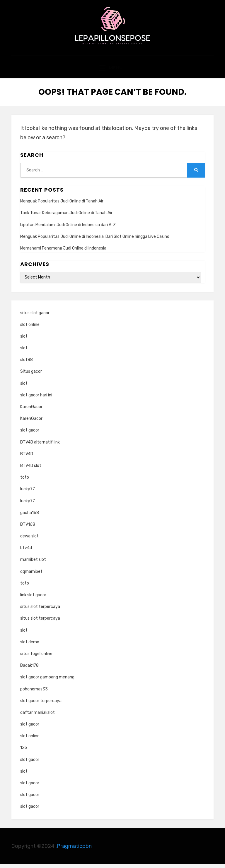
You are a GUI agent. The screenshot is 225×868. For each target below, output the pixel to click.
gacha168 (30, 516)
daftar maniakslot (37, 717)
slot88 (27, 364)
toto (25, 481)
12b (24, 752)
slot (24, 340)
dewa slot (29, 540)
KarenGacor (31, 411)
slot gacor (30, 434)
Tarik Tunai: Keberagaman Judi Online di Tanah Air (66, 217)
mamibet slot (33, 564)
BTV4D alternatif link (40, 446)
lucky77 (28, 493)
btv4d (26, 552)
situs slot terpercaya (40, 611)
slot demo (30, 646)
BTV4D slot (31, 470)
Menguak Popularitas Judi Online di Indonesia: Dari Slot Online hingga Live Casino (95, 241)
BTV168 (28, 528)
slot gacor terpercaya (41, 705)
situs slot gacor (35, 317)
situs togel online (36, 658)
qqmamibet (31, 575)
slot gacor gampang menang (47, 681)
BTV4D (27, 458)
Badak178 (29, 670)
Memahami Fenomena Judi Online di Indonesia (63, 252)
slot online (30, 328)
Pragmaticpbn (74, 850)
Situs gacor (31, 375)
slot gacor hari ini (36, 399)
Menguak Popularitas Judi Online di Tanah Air (62, 205)
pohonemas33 (34, 693)
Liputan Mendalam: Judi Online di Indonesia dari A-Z (68, 229)
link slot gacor (33, 599)
